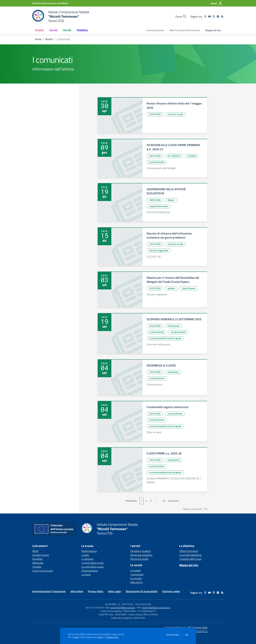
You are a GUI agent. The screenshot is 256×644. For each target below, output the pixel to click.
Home (38, 39)
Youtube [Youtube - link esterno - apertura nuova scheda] (37, 567)
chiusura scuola (175, 114)
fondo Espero (189, 288)
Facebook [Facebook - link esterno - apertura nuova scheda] (37, 559)
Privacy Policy (96, 591)
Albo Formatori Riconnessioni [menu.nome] (185, 30)
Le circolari (136, 578)
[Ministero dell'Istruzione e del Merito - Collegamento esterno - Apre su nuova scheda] (50, 3)
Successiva (174, 501)
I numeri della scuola (92, 563)
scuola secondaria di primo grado (165, 338)
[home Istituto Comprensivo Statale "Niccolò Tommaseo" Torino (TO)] (61, 16)
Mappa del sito (213, 30)
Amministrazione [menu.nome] (155, 30)
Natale (171, 200)
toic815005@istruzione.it (123, 608)
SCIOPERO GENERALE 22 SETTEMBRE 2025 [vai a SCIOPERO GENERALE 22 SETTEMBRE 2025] (174, 319)
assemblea (173, 372)
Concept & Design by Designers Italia (186, 627)
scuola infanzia (156, 332)
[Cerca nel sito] (181, 16)
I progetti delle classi (190, 559)
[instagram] (214, 16)
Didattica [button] (82, 30)
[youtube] (209, 16)
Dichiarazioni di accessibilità (142, 591)
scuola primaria (157, 162)
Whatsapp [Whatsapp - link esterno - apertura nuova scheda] (38, 563)
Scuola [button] (39, 30)
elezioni (171, 288)
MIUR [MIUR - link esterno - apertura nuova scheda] (35, 551)
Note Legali (115, 591)
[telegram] (218, 16)
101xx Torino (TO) (143, 604)
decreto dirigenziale (159, 250)
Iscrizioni (192, 156)
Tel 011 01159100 (95, 608)
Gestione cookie (171, 591)
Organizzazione (90, 571)
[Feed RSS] (222, 16)
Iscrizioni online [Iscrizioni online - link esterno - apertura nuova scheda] (41, 555)
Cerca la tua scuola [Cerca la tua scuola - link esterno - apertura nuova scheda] (43, 571)
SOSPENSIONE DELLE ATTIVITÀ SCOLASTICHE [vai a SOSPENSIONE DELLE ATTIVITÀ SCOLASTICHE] (166, 191)
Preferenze (173, 635)
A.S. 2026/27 (174, 156)
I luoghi (85, 555)
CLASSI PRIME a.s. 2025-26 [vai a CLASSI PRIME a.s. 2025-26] (164, 453)
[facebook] (205, 16)
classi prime (174, 460)
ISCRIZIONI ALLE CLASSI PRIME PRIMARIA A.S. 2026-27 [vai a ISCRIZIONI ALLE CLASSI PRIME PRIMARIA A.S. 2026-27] (173, 147)
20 (164, 501)
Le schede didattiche (190, 555)
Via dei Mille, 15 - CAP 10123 (119, 604)
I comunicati (137, 574)
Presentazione (89, 551)
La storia (86, 574)
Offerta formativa (189, 551)
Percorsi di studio (139, 559)
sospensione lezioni (159, 206)
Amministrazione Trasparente (49, 591)
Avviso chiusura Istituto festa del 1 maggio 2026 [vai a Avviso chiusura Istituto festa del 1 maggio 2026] (174, 105)
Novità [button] (67, 30)
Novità (49, 39)
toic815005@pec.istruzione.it (156, 608)
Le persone (87, 559)
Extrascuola (173, 326)
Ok (187, 635)
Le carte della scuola (92, 567)
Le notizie (136, 570)
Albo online (136, 582)
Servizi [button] (53, 30)
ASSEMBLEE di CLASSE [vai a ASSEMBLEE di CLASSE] (161, 365)
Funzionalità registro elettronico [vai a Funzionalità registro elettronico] (168, 407)
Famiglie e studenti (140, 551)
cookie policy (113, 637)
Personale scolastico (141, 555)
